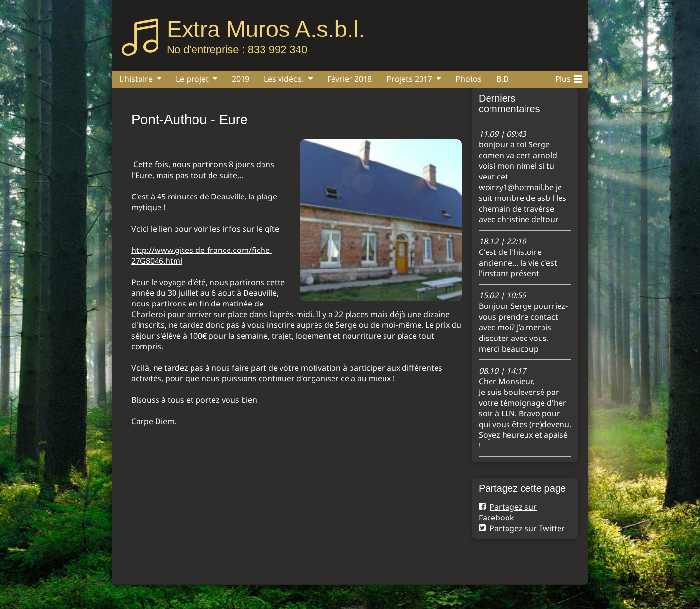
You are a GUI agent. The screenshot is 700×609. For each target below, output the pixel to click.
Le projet (192, 79)
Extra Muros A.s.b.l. (266, 29)
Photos (469, 79)
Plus (569, 77)
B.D (503, 79)
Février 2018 (350, 79)
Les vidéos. (284, 79)
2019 (241, 79)
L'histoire (136, 79)
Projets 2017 (409, 79)
